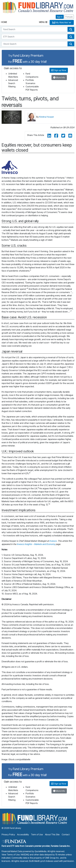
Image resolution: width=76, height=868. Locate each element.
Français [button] (69, 17)
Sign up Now (59, 70)
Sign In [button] (60, 17)
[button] (71, 29)
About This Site (52, 834)
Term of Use (37, 834)
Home (4, 22)
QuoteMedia (40, 851)
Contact (66, 834)
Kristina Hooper (47, 117)
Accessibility (23, 834)
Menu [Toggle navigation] (43, 22)
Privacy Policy (8, 834)
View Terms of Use (11, 855)
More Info (59, 78)
